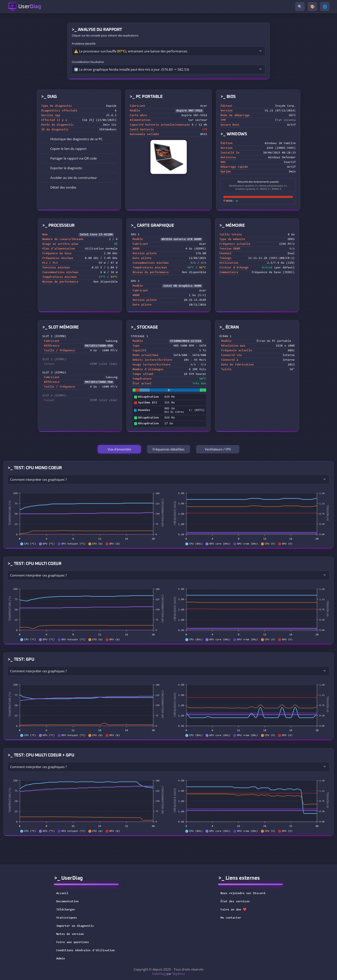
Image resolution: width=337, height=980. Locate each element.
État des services (238, 902)
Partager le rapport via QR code (70, 158)
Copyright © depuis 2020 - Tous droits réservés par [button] (169, 971)
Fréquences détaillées (168, 449)
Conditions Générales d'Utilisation (86, 951)
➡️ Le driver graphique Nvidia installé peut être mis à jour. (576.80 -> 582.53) (132, 69)
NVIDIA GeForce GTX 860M (181, 239)
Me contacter (234, 918)
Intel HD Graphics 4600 (182, 286)
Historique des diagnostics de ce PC (73, 139)
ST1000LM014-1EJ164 (186, 341)
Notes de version (70, 934)
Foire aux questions (73, 942)
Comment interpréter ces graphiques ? (38, 479)
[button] (79, 149)
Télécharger (66, 910)
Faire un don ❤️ (236, 910)
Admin (61, 959)
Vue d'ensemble (119, 449)
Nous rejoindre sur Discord (246, 893)
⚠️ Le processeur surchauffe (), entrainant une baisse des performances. (131, 51)
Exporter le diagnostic (63, 168)
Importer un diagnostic (75, 926)
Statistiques (67, 918)
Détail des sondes (60, 187)
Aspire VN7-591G (189, 111)
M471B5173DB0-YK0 (99, 346)
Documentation (67, 902)
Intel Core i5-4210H (96, 235)
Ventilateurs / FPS (218, 449)
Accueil (62, 893)
